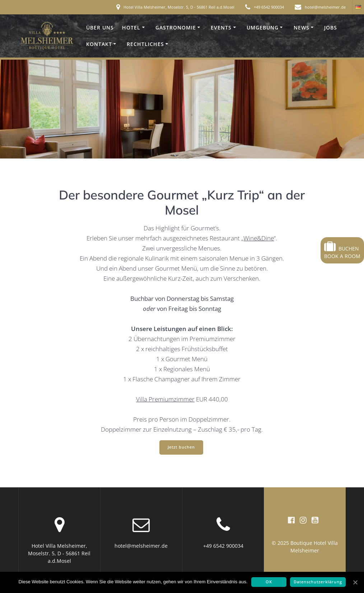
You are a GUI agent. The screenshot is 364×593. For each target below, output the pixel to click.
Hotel (131, 27)
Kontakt (99, 44)
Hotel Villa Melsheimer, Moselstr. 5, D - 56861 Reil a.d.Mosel (179, 7)
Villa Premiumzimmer (165, 399)
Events (221, 27)
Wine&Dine (259, 238)
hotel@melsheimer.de (325, 7)
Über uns (100, 27)
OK (269, 582)
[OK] (355, 582)
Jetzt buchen (181, 447)
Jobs (331, 27)
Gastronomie (176, 27)
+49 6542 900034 (269, 7)
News (302, 27)
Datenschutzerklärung (318, 582)
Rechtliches (145, 44)
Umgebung (263, 27)
